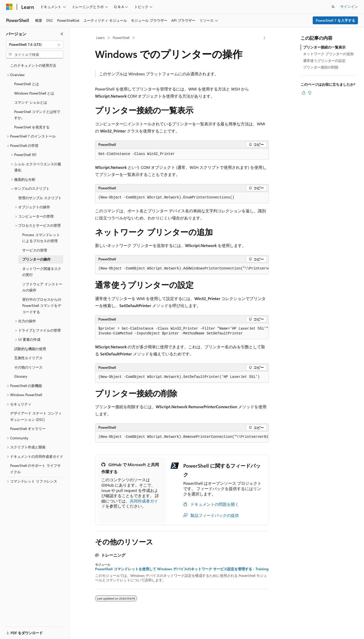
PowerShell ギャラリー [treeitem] (28, 429)
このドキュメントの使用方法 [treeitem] (33, 65)
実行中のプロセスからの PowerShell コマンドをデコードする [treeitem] (42, 306)
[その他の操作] (265, 38)
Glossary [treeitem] (21, 376)
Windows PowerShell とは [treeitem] (34, 93)
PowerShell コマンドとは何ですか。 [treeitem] (37, 115)
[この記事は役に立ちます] (304, 93)
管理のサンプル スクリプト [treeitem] (40, 198)
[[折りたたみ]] (62, 34)
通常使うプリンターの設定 (324, 61)
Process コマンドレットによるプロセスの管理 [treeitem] (41, 238)
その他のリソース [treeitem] (28, 367)
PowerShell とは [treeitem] (27, 84)
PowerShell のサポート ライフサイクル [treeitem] (35, 469)
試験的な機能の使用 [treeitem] (30, 349)
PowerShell (121, 38)
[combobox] (35, 44)
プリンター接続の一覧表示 (324, 47)
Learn (100, 38)
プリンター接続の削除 (321, 67)
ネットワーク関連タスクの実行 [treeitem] (42, 272)
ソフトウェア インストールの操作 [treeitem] (42, 287)
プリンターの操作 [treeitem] (36, 259)
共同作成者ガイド (130, 504)
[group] (182, 269)
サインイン (349, 6)
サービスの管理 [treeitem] (35, 250)
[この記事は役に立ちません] (310, 93)
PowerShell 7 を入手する (335, 20)
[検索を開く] (333, 7)
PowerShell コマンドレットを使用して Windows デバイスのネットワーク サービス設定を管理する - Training (182, 569)
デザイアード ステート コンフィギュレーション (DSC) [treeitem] (36, 416)
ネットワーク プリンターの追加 (328, 54)
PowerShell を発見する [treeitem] (32, 127)
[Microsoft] (9, 7)
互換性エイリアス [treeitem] (28, 358)
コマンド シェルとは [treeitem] (31, 102)
